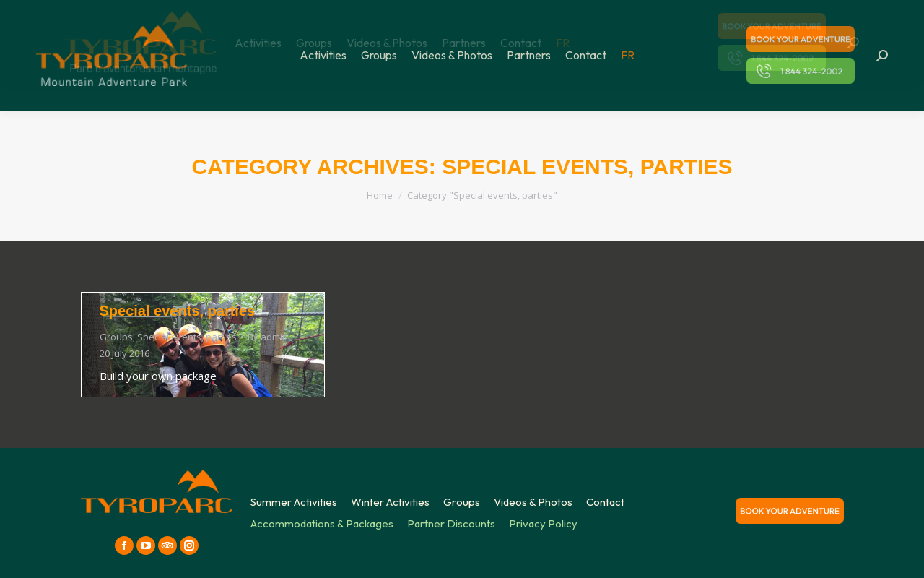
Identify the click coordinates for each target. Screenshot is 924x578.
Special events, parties (178, 311)
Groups (116, 337)
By (268, 337)
